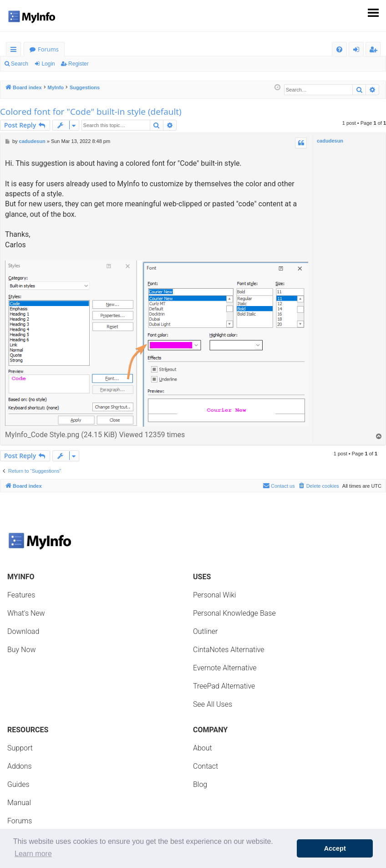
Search (20, 64)
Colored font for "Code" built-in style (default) (91, 112)
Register (79, 64)
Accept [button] (335, 848)
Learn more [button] (33, 854)
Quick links (15, 51)
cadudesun (330, 141)
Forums (48, 49)
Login (48, 64)
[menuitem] (339, 49)
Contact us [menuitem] (279, 485)
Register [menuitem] (375, 51)
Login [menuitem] (358, 51)
